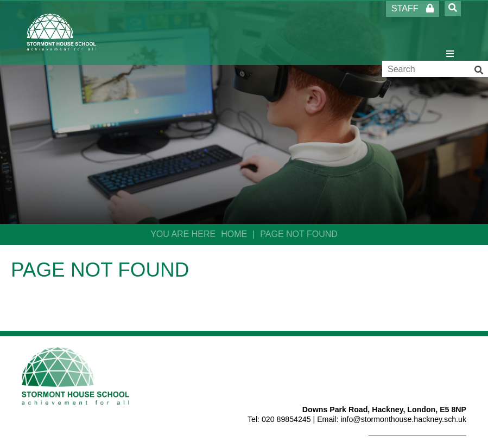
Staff (413, 8)
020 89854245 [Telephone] (286, 419)
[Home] (62, 32)
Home (234, 234)
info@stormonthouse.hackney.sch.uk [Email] (403, 419)
